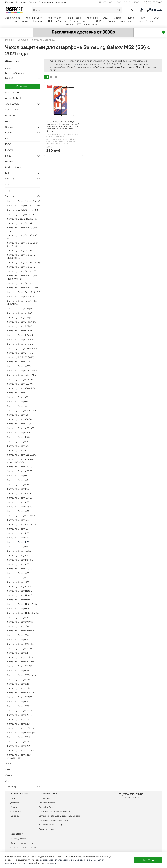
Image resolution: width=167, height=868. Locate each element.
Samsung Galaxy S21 (18, 647)
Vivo (150, 21)
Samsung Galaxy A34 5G (20, 492)
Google (119, 18)
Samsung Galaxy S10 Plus (20, 625)
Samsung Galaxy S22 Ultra (21, 673)
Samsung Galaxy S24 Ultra (21, 705)
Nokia (74, 21)
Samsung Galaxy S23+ (19, 682)
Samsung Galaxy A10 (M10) (21, 382)
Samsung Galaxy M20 (19, 431)
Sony (112, 21)
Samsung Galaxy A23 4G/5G (22, 449)
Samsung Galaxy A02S (19, 356)
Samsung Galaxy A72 (18, 576)
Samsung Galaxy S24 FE (20, 709)
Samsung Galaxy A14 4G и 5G (22, 404)
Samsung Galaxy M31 (18, 470)
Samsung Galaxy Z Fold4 (20, 334)
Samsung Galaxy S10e (19, 629)
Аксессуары (92, 24)
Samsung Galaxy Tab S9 (20, 244)
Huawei (132, 18)
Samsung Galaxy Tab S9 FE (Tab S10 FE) (21, 250)
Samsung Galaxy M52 (18, 536)
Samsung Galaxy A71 (18, 572)
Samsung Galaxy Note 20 (20, 603)
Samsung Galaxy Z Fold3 (20, 329)
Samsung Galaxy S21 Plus (20, 651)
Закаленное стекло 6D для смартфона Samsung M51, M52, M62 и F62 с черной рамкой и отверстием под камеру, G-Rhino (63, 120)
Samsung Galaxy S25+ (19, 718)
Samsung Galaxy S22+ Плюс (22, 669)
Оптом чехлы (46, 2)
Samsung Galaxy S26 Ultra (21, 744)
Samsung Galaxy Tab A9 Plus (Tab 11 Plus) (22, 297)
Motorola (39, 21)
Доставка (21, 2)
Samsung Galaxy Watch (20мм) (24, 195)
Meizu (26, 21)
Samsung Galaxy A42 (18, 514)
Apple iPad (93, 18)
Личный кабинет (47, 801)
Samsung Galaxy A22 (18, 440)
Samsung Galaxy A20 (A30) (21, 422)
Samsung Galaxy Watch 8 (21, 208)
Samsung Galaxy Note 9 (20, 589)
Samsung (125, 21)
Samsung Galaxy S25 (18, 713)
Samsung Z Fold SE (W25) (21, 351)
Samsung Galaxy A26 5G (20, 465)
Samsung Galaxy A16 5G (20, 413)
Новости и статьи (47, 797)
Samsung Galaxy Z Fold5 (20, 338)
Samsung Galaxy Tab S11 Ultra (23, 282)
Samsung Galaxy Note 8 (20, 585)
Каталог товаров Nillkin (22, 837)
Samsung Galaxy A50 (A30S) (22, 518)
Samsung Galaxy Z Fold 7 (20, 347)
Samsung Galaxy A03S (19, 360)
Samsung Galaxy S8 (18, 611)
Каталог (9, 2)
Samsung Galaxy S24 (18, 696)
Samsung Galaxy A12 (18, 391)
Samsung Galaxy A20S (19, 427)
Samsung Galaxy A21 (18, 435)
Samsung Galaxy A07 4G (20, 378)
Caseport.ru (77, 58)
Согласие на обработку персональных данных (61, 810)
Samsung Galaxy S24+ (19, 700)
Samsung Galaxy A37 (18, 505)
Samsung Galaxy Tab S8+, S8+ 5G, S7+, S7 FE (23, 238)
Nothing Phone (57, 21)
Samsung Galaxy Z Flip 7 (20, 320)
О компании (44, 792)
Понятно (148, 860)
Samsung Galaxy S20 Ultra (21, 638)
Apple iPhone (75, 18)
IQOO (156, 18)
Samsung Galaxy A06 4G (20, 373)
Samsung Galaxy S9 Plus (20, 616)
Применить (23, 80)
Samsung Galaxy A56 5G (20, 563)
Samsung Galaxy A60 (18, 567)
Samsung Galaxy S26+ (19, 740)
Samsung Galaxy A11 (18, 387)
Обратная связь (46, 823)
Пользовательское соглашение (54, 814)
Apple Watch (56, 18)
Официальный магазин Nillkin (25, 842)
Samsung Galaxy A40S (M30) (22, 510)
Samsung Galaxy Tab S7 (20, 217)
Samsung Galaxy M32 (18, 483)
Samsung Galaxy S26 (18, 736)
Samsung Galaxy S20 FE (20, 642)
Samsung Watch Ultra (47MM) (23, 204)
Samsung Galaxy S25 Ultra (21, 722)
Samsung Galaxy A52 (18, 532)
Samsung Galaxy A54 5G (20, 549)
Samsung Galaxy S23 (18, 678)
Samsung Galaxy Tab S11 (20, 277)
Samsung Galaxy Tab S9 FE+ (22, 261)
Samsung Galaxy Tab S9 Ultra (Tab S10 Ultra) (22, 271)
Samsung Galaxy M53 (18, 541)
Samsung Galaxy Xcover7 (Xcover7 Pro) (20, 750)
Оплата (32, 2)
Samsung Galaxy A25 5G (20, 461)
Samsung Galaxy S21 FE (20, 660)
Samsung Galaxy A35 (18, 496)
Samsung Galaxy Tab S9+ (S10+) (24, 256)
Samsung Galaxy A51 (18, 523)
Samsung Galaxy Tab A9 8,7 (21, 291)
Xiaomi (69, 24)
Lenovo (14, 21)
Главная (9, 34)
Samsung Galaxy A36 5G (20, 501)
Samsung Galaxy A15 (18, 409)
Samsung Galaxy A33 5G (20, 487)
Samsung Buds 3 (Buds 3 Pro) (23, 213)
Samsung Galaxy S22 (18, 665)
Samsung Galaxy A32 (18, 479)
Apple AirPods (14, 18)
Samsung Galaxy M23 (18, 444)
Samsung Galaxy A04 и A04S (22, 365)
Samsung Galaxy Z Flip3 (20, 303)
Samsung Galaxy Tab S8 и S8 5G (22, 231)
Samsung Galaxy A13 (18, 400)
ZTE (79, 24)
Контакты (61, 2)
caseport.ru (51, 863)
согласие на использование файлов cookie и (65, 860)
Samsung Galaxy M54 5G (20, 554)
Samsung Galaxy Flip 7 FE (21, 325)
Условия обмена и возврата (52, 819)
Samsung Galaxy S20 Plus (21, 634)
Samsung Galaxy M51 (18, 527)
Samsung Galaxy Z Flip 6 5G (22, 316)
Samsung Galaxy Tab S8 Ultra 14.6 (22, 223)
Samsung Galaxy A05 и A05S (22, 369)
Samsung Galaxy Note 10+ (21, 594)
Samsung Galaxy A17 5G (20, 418)
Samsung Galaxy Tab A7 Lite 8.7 (24, 286)
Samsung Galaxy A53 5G (20, 545)
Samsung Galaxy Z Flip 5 (20, 311)
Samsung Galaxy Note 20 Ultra (23, 607)
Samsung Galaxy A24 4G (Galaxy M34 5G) (20, 455)
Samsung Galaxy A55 (18, 558)
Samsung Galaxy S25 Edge (21, 727)
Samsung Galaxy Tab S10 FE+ (22, 265)
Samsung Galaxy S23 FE (20, 691)
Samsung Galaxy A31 (18, 474)
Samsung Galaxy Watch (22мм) (23, 200)
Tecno (139, 21)
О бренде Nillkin (18, 833)
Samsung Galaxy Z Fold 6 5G (22, 342)
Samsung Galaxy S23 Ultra (21, 687)
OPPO (101, 21)
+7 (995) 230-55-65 (152, 2)
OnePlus (87, 21)
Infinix (145, 18)
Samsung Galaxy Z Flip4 (20, 307)
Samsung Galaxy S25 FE (20, 731)
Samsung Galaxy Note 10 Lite (22, 598)
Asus (107, 18)
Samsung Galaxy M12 (18, 396)
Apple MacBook (35, 18)
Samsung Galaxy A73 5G (20, 580)
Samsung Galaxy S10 (18, 620)
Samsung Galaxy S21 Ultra (21, 656)
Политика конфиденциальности (54, 805)
